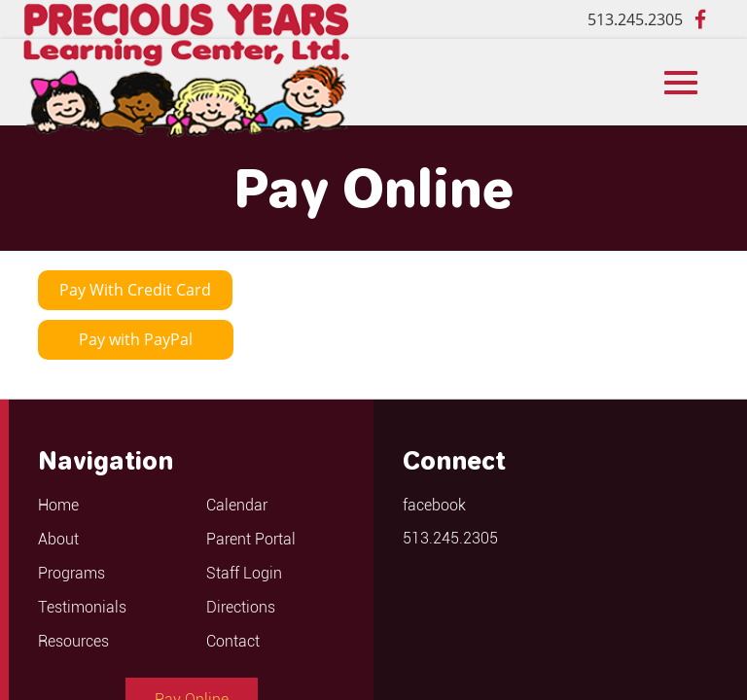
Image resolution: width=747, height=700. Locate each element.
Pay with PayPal (136, 339)
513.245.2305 (635, 19)
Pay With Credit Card (135, 290)
